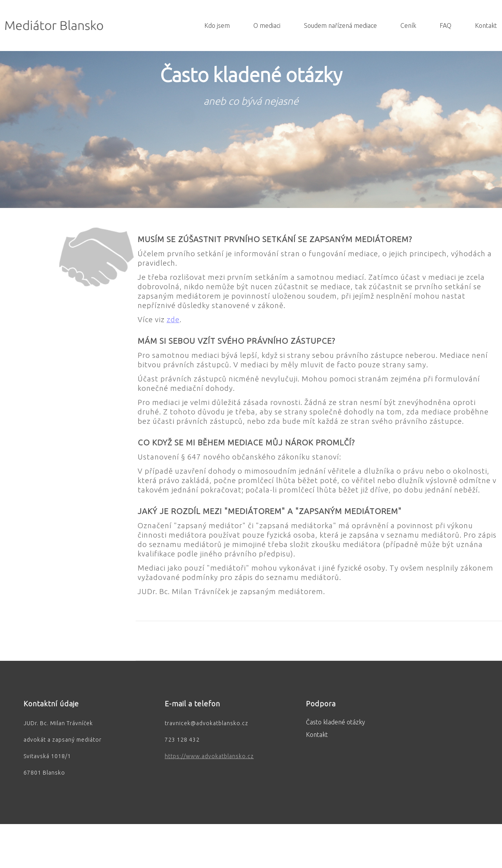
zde (173, 320)
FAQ (446, 26)
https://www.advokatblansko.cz (209, 756)
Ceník (408, 26)
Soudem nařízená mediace (340, 26)
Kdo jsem (217, 26)
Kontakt (486, 26)
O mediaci (267, 26)
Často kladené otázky (336, 722)
